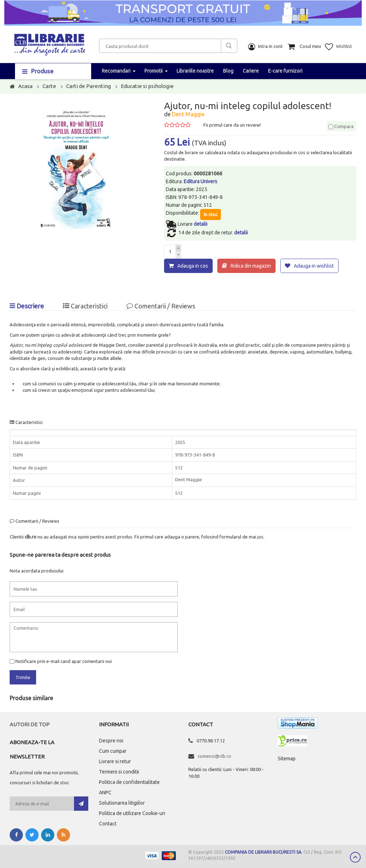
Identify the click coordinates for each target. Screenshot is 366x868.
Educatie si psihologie (147, 86)
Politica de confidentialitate (129, 781)
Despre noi (111, 740)
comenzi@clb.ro (214, 755)
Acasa (25, 86)
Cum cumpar (113, 750)
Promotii (154, 71)
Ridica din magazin (251, 266)
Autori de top (30, 724)
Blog (228, 71)
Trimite (23, 677)
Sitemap (287, 758)
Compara (341, 126)
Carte (49, 86)
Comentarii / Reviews (161, 305)
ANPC (105, 792)
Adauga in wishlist (314, 266)
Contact (108, 823)
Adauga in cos (193, 266)
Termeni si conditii (119, 771)
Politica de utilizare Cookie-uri (132, 813)
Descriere (27, 305)
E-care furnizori (285, 71)
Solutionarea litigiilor (122, 802)
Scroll (355, 857)
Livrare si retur (115, 761)
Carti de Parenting (88, 86)
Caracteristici (85, 305)
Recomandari (116, 71)
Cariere (251, 71)
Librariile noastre (195, 71)
